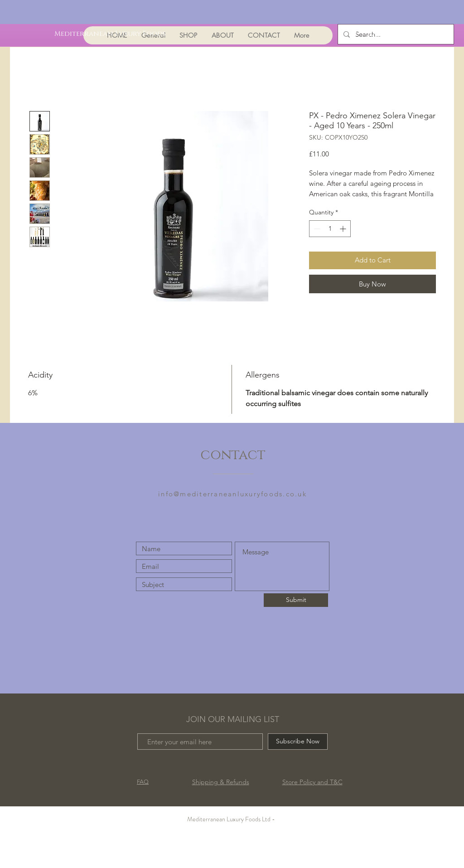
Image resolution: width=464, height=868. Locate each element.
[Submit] (296, 600)
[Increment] (344, 229)
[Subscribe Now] (298, 742)
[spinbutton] (330, 229)
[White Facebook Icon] (354, 33)
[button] (402, 32)
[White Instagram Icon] (372, 33)
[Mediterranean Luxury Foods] (110, 34)
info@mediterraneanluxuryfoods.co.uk (232, 494)
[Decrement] (316, 229)
